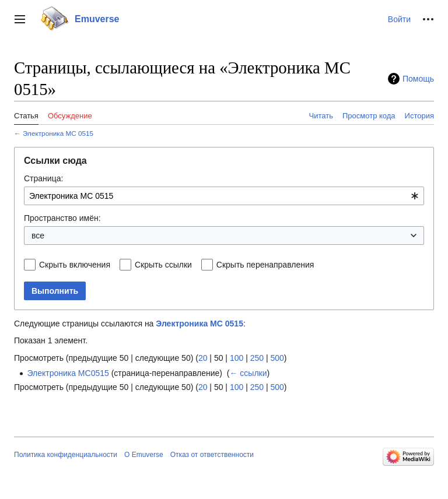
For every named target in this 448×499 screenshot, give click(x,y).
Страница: (43, 178)
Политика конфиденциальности (66, 455)
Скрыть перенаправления (265, 265)
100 (237, 358)
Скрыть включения (75, 265)
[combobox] (224, 196)
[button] (20, 19)
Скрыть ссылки (163, 265)
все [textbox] (38, 236)
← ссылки (248, 373)
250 (257, 358)
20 (203, 358)
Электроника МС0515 (68, 373)
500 (277, 358)
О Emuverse (144, 455)
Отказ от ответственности (212, 455)
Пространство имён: (62, 218)
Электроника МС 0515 (58, 133)
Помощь (418, 79)
